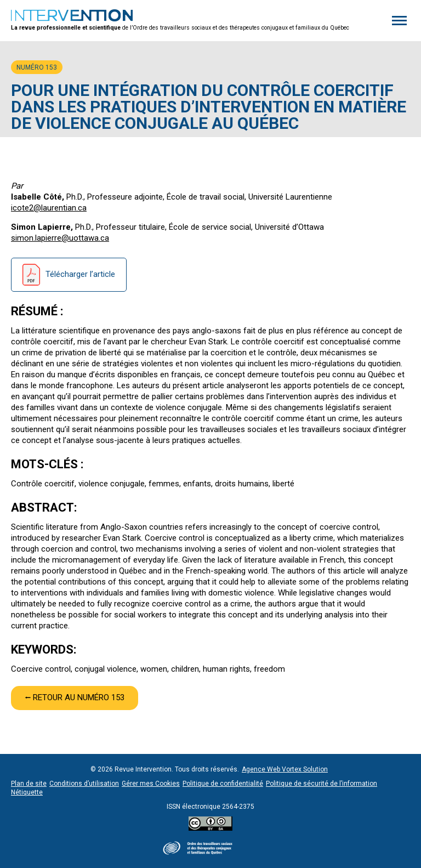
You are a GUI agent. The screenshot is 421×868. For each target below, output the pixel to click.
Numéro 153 (37, 67)
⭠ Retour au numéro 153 (75, 697)
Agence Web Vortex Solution (285, 769)
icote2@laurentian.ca (49, 208)
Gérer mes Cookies (151, 784)
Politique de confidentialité (223, 784)
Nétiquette (27, 792)
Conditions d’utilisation (84, 784)
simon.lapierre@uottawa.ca (60, 238)
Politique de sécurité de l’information (322, 784)
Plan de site (29, 784)
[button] (399, 21)
